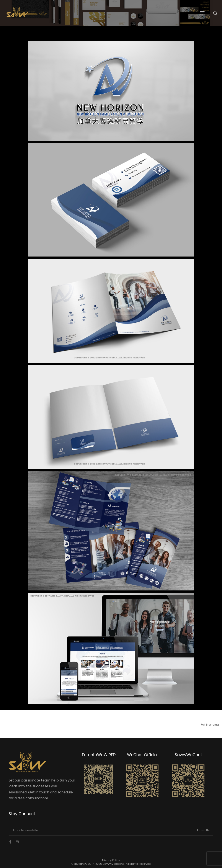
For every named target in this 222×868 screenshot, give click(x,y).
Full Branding (210, 725)
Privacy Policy (111, 860)
